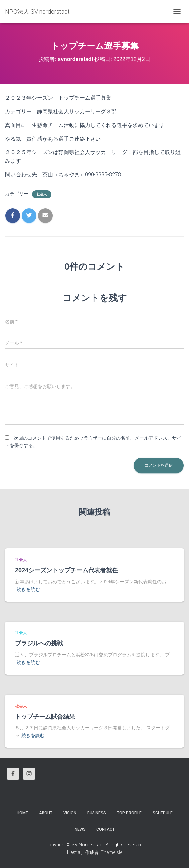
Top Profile (129, 813)
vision (70, 813)
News (80, 829)
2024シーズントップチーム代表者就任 (67, 570)
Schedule (163, 813)
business (97, 813)
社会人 (42, 194)
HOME (22, 813)
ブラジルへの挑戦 (39, 643)
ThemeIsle (112, 852)
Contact (106, 829)
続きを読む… (30, 589)
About (46, 813)
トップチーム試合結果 (45, 717)
